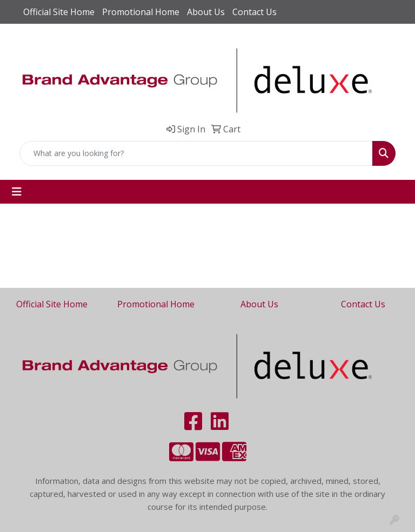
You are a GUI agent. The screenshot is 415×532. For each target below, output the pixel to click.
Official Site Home (59, 12)
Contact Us (255, 12)
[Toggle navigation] (17, 192)
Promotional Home (141, 12)
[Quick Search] (196, 153)
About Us (206, 12)
